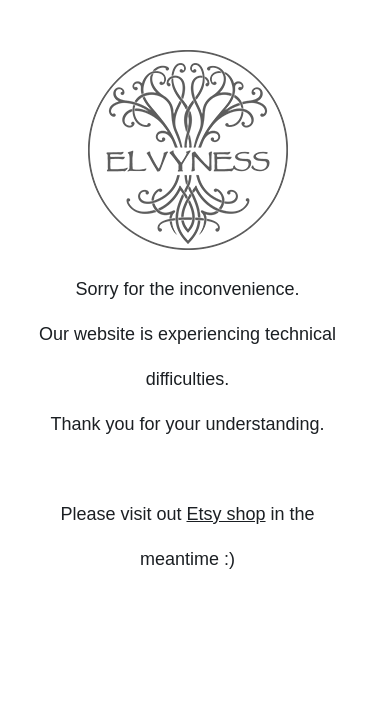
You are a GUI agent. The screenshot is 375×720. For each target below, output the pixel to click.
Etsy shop (225, 514)
